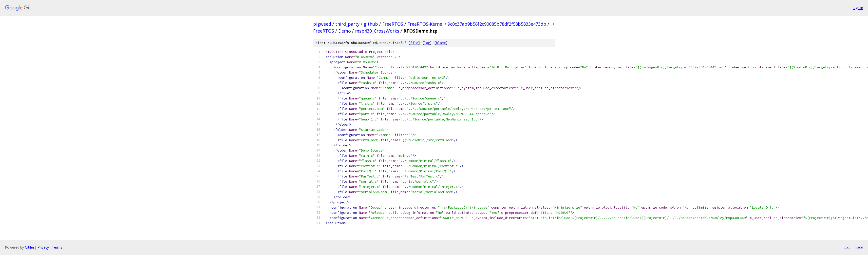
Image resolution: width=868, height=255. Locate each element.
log (427, 43)
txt (847, 247)
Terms (57, 247)
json (859, 247)
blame (441, 43)
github (371, 24)
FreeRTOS (393, 24)
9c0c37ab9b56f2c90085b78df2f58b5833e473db (497, 24)
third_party (347, 24)
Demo (345, 31)
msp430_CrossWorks (377, 31)
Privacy (43, 247)
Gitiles (30, 247)
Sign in (858, 8)
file (414, 43)
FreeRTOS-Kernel (425, 24)
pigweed (322, 24)
